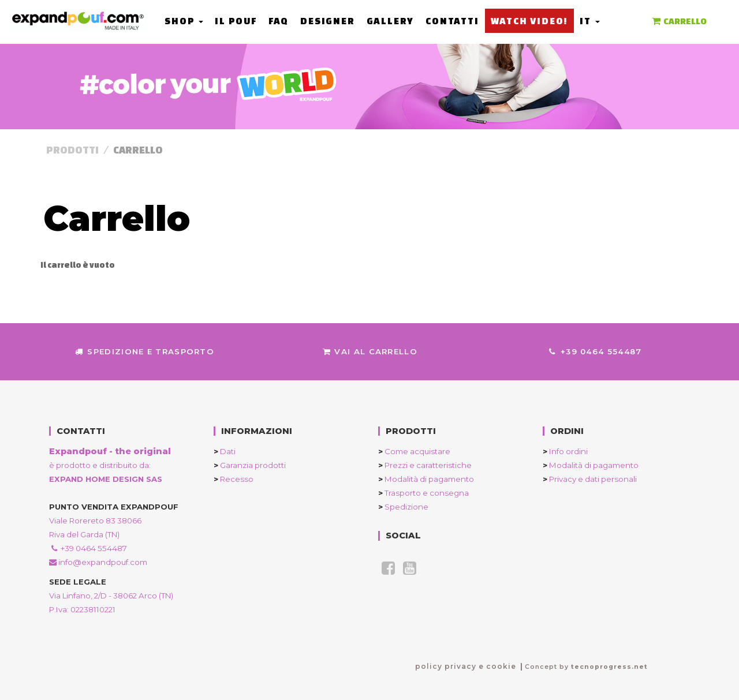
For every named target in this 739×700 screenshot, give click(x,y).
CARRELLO (678, 21)
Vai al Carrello (369, 351)
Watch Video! (529, 21)
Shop (184, 21)
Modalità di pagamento (426, 479)
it (589, 21)
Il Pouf (236, 21)
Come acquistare (414, 451)
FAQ (279, 21)
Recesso (234, 479)
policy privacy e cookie (466, 666)
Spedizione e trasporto (144, 351)
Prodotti (72, 150)
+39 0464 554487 (595, 351)
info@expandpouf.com (98, 562)
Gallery (390, 21)
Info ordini (565, 451)
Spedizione (403, 507)
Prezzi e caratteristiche (425, 465)
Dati (225, 451)
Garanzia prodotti (250, 465)
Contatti (452, 21)
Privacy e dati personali (590, 479)
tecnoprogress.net (609, 667)
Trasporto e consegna (423, 493)
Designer (327, 21)
